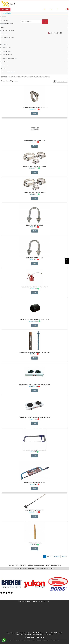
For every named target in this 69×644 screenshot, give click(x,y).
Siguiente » (56, 556)
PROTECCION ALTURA (6, 48)
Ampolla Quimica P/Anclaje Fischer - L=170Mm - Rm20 (34, 352)
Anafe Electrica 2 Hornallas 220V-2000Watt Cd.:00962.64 (35, 385)
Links (48, 601)
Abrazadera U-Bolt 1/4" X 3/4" (34, 258)
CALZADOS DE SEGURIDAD (7, 72)
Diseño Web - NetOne (15, 640)
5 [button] (12, 593)
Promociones (22, 601)
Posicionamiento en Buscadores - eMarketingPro (46, 640)
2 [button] (4, 593)
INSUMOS (3, 68)
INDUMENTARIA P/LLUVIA (7, 37)
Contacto (32, 10)
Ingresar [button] (54, 9)
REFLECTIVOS (4, 62)
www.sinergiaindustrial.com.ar (44, 635)
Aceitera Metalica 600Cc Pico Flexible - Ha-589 (35, 287)
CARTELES (3, 17)
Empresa (14, 10)
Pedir (35, 113)
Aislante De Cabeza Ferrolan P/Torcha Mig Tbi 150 (34, 320)
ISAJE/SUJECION (4, 41)
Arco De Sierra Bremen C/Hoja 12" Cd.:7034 (35, 450)
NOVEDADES (4, 44)
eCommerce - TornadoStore (27, 640)
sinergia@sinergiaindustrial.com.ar (26, 635)
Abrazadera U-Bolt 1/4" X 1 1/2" (34, 225)
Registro (61, 9)
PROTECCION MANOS (6, 55)
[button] (67, 260)
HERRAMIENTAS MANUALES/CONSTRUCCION (30, 77)
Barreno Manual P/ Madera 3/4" (34, 510)
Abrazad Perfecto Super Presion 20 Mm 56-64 (35, 108)
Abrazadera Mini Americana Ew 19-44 (34, 140)
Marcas (35, 601)
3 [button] (6, 593)
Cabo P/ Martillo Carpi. (34, 543)
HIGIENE (2, 27)
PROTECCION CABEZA (6, 51)
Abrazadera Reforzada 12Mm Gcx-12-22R (35, 166)
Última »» (64, 556)
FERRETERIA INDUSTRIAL (7, 24)
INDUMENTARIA (4, 34)
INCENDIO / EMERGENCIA (7, 31)
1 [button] (1, 593)
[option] (11, 584)
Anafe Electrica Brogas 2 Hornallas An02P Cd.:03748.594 (34, 417)
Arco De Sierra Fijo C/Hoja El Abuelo (34, 483)
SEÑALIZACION (4, 65)
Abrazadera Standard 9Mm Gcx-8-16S (35, 193)
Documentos (42, 601)
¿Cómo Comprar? (23, 10)
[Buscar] (45, 22)
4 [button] (9, 593)
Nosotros (29, 601)
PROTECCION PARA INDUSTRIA (9, 58)
